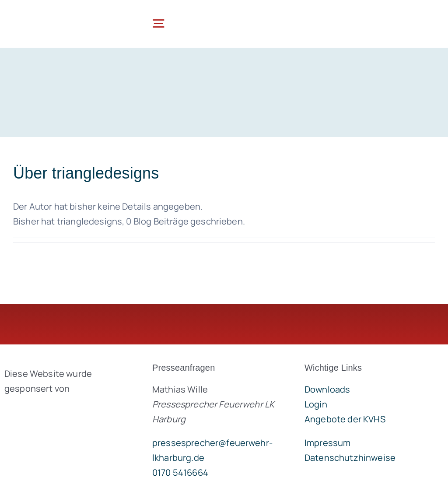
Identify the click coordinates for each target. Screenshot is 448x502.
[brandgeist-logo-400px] (65, 409)
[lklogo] (56, 13)
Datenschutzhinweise (350, 458)
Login (316, 404)
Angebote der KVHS (345, 419)
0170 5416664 (180, 472)
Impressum (327, 443)
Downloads (327, 389)
